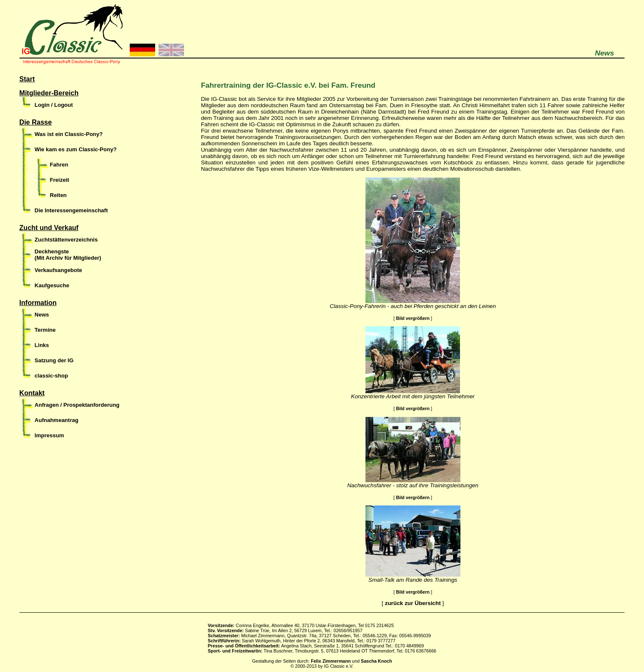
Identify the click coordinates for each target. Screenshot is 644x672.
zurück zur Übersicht (413, 603)
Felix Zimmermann (331, 661)
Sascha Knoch (376, 661)
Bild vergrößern (413, 318)
